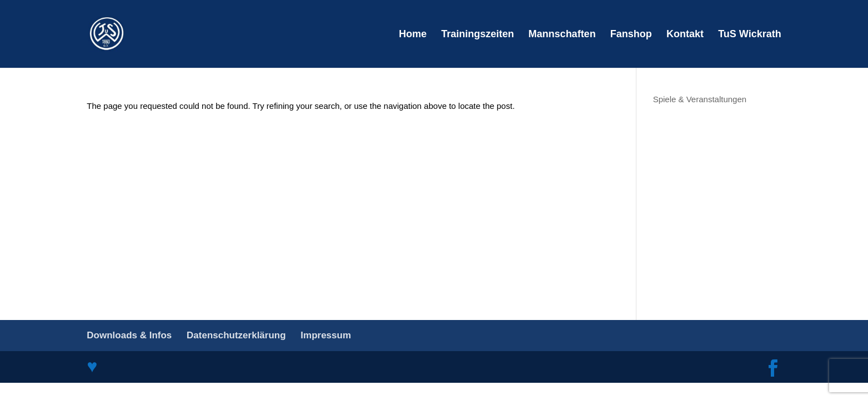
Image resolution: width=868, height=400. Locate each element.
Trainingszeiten (477, 35)
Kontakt (685, 35)
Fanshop (631, 35)
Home (413, 35)
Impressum (326, 335)
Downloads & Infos (129, 335)
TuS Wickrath (750, 35)
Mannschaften (562, 35)
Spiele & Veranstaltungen (700, 99)
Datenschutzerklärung (236, 335)
